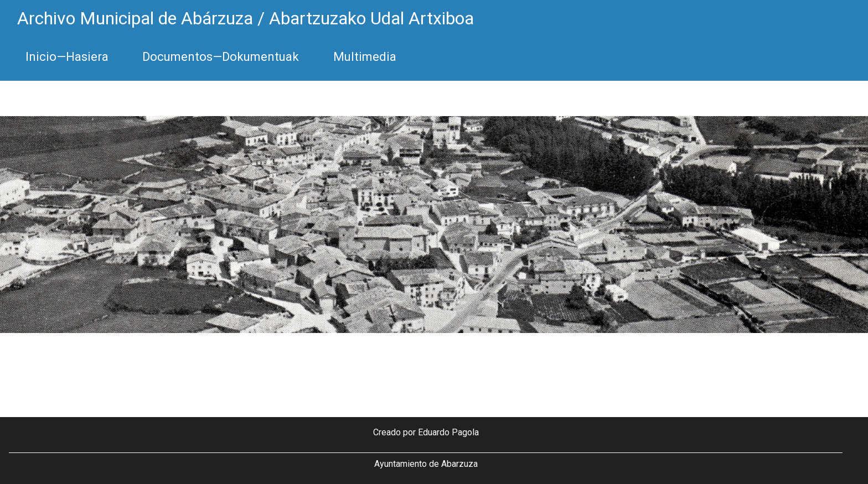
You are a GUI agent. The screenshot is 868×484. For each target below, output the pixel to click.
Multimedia (365, 57)
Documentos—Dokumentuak (221, 57)
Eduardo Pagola (448, 432)
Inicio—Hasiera (67, 57)
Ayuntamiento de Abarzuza (426, 464)
